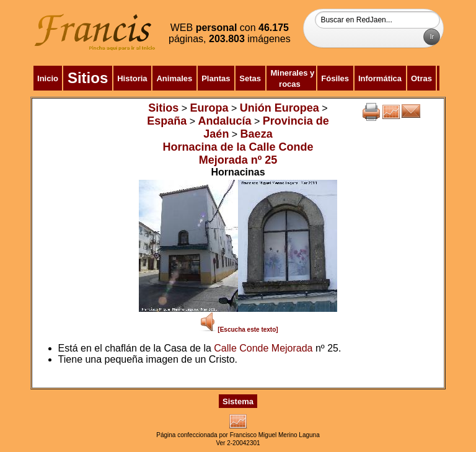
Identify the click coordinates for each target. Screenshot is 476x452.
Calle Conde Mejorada (263, 348)
